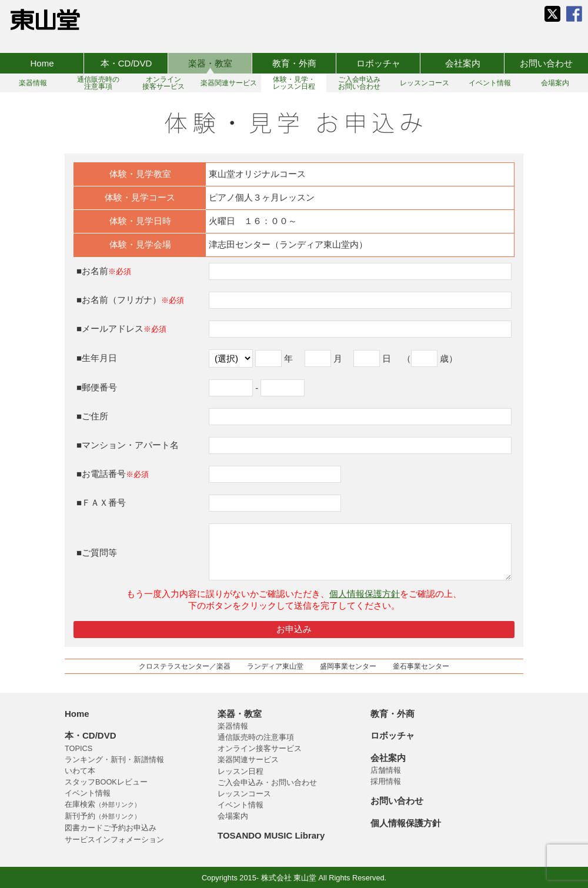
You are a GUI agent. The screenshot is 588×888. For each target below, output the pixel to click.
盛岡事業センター (348, 666)
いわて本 (80, 771)
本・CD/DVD (126, 63)
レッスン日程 (240, 771)
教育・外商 (294, 63)
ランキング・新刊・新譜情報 (114, 760)
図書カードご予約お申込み (111, 828)
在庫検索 (103, 804)
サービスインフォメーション (114, 839)
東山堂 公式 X (552, 14)
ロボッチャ (378, 63)
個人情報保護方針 (365, 594)
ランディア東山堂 (275, 666)
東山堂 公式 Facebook (574, 14)
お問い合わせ (546, 63)
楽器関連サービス (248, 760)
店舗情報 (386, 770)
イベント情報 (88, 793)
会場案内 (233, 816)
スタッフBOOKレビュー (106, 782)
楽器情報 (233, 726)
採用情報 (386, 781)
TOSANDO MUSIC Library (271, 835)
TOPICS (78, 748)
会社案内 (463, 63)
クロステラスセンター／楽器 (185, 666)
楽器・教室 (210, 63)
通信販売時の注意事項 (256, 737)
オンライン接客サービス (260, 748)
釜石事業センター (421, 666)
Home (42, 63)
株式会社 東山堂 (45, 19)
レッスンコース (244, 794)
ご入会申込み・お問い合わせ (267, 782)
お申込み (294, 629)
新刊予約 (103, 816)
